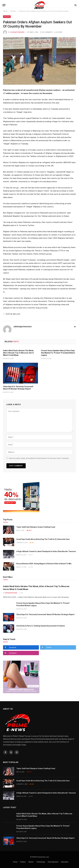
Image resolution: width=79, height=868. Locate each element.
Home (15, 862)
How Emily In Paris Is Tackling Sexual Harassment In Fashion (41, 626)
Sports (31, 862)
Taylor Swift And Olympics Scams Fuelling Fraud (36, 527)
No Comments (46, 32)
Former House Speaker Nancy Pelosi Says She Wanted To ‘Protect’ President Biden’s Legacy (58, 353)
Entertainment (53, 862)
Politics (7, 17)
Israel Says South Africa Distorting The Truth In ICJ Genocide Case (43, 539)
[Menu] (4, 5)
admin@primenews (18, 32)
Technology (41, 862)
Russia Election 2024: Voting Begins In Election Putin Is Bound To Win (44, 564)
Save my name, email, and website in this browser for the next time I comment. (39, 458)
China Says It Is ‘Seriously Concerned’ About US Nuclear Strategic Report (18, 388)
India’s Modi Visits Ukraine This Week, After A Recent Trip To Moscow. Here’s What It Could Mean (18, 353)
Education (65, 862)
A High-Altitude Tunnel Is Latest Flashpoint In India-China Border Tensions (46, 551)
